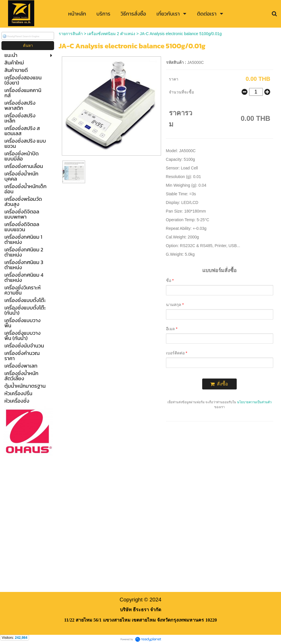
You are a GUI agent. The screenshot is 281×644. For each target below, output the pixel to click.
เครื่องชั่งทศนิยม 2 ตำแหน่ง (111, 34)
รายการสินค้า (71, 34)
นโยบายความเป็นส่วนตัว (254, 402)
